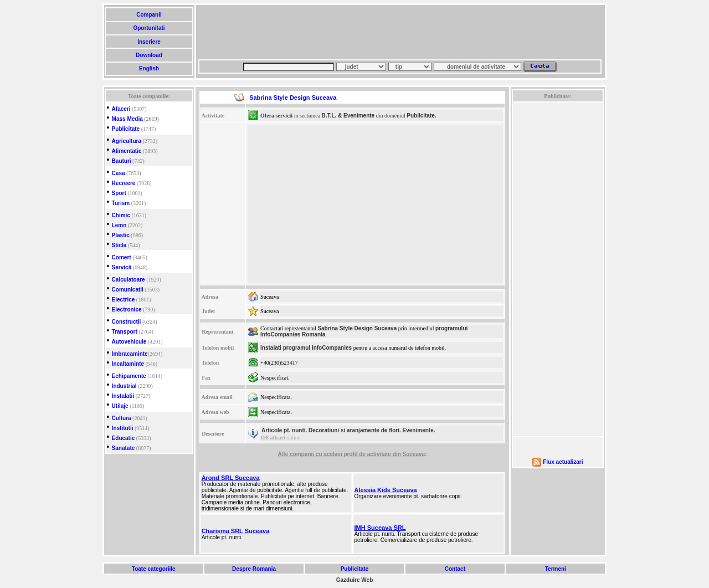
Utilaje (120, 406)
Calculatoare (129, 280)
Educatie (124, 438)
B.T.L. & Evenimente (348, 116)
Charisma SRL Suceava (236, 531)
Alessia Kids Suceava (386, 490)
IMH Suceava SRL (380, 528)
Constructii (127, 322)
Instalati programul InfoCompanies (306, 348)
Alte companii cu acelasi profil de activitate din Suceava (352, 454)
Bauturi (122, 161)
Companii (149, 15)
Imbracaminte (130, 354)
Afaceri (121, 109)
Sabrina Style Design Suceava (357, 328)
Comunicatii (128, 290)
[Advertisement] (400, 32)
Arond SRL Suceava (231, 478)
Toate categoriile (153, 569)
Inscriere (149, 42)
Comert (122, 257)
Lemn (119, 225)
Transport (125, 332)
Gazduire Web (355, 580)
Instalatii (123, 396)
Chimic (121, 215)
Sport (119, 193)
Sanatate (124, 448)
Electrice (124, 300)
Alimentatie (127, 151)
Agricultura (127, 141)
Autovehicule (129, 342)
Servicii (122, 267)
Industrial (124, 386)
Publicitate (126, 129)
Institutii (123, 428)
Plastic (121, 235)
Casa (119, 173)
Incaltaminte (128, 364)
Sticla (119, 245)
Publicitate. (421, 116)
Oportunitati (149, 28)
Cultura (122, 418)
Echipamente (129, 376)
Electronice (127, 310)
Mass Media (127, 119)
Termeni (556, 569)
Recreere (124, 183)
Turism (121, 203)
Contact (455, 569)
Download (149, 55)
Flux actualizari (563, 462)
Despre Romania (254, 569)
